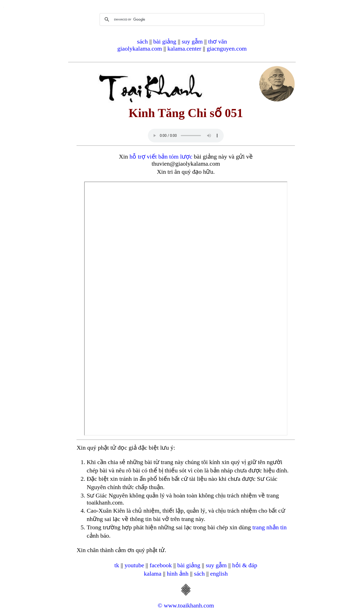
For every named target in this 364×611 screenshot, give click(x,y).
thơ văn (218, 41)
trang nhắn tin (269, 527)
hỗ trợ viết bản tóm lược (161, 157)
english (219, 574)
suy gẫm (192, 41)
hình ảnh (178, 574)
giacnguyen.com (227, 49)
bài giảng (165, 41)
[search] (181, 19)
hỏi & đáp (245, 565)
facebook (161, 565)
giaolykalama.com (140, 49)
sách (142, 41)
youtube (134, 565)
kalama (153, 574)
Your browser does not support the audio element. (186, 136)
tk (117, 565)
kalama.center (184, 49)
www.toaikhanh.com (189, 605)
